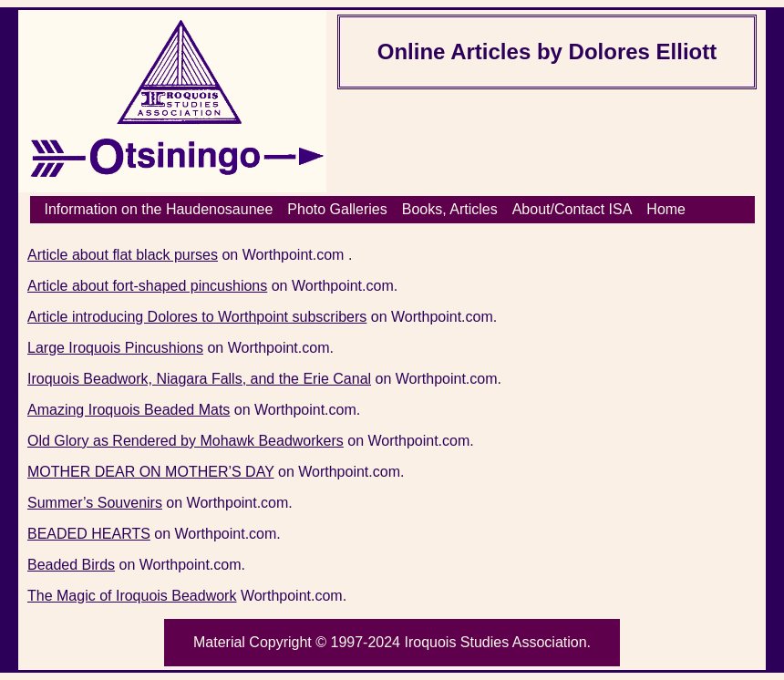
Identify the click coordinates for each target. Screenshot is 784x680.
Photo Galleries (337, 209)
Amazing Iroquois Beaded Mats (129, 410)
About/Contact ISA (573, 209)
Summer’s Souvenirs (95, 503)
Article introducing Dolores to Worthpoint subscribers (197, 317)
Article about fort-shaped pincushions (147, 286)
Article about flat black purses (123, 255)
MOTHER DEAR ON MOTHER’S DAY (151, 472)
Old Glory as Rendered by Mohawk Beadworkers (186, 441)
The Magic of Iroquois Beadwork (132, 596)
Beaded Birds (71, 565)
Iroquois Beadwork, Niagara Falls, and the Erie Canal (199, 379)
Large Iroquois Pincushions (115, 348)
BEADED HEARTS (89, 534)
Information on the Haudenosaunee (159, 209)
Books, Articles (450, 209)
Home (666, 209)
